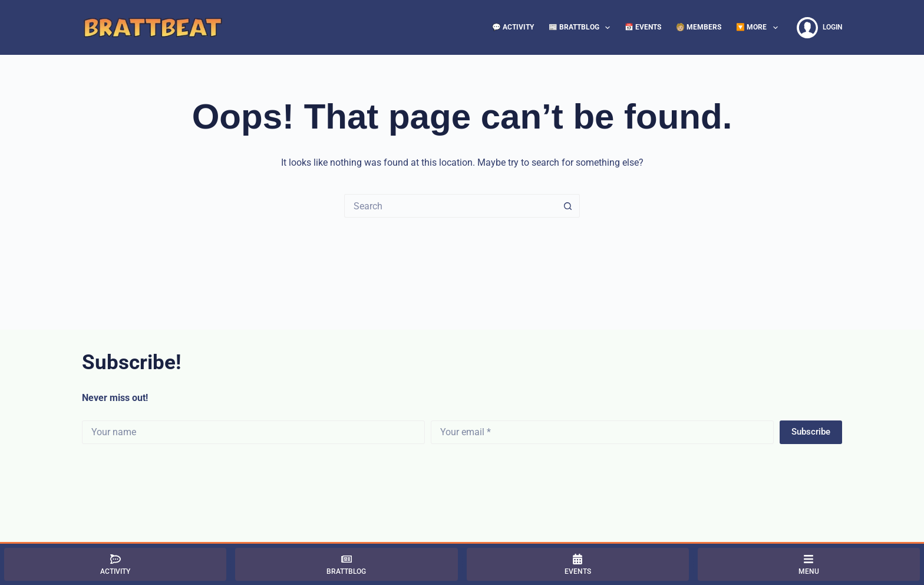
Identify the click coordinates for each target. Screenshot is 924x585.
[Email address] (602, 432)
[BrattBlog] (346, 564)
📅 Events (643, 27)
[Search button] (568, 206)
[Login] (819, 28)
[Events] (578, 564)
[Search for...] (450, 206)
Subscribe (811, 432)
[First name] (253, 432)
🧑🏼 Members (699, 27)
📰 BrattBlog (582, 28)
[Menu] (809, 564)
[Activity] (115, 564)
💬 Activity (513, 27)
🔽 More (759, 28)
